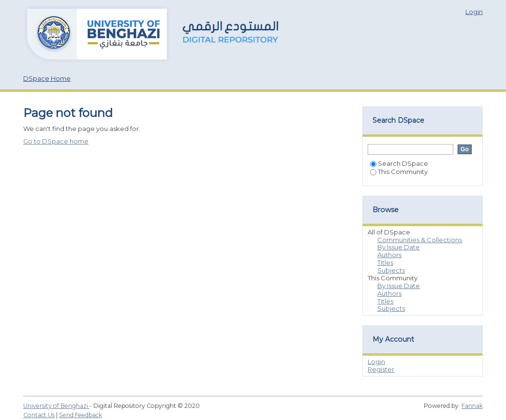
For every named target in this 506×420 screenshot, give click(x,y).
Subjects (391, 270)
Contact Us (39, 415)
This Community (399, 172)
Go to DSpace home (56, 141)
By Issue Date (399, 247)
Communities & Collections (420, 240)
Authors (389, 255)
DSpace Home (47, 78)
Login (474, 12)
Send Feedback (81, 415)
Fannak (472, 406)
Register (381, 369)
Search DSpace (399, 163)
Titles (385, 262)
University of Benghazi (56, 406)
